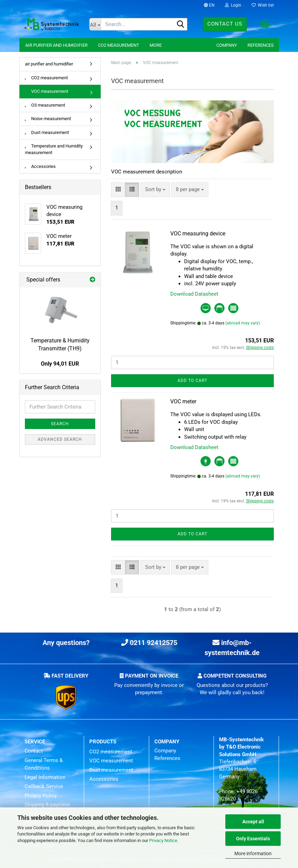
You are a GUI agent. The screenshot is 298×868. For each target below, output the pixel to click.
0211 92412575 (149, 643)
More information (253, 853)
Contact (34, 751)
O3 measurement (45, 105)
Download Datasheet (194, 294)
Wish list (263, 5)
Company (227, 45)
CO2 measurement (119, 45)
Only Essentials (253, 839)
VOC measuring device (198, 234)
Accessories (40, 166)
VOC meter (183, 401)
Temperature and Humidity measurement (54, 149)
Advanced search (60, 439)
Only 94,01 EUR (60, 364)
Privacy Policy (41, 796)
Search (60, 424)
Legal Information (45, 777)
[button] (209, 5)
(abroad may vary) (243, 323)
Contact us (225, 24)
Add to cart (192, 381)
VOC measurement (47, 91)
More (156, 45)
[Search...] (95, 24)
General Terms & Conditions (44, 764)
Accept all (253, 822)
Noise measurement (48, 119)
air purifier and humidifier (56, 45)
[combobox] (155, 190)
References (261, 45)
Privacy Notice (163, 840)
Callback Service (44, 786)
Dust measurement (47, 132)
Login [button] (233, 5)
